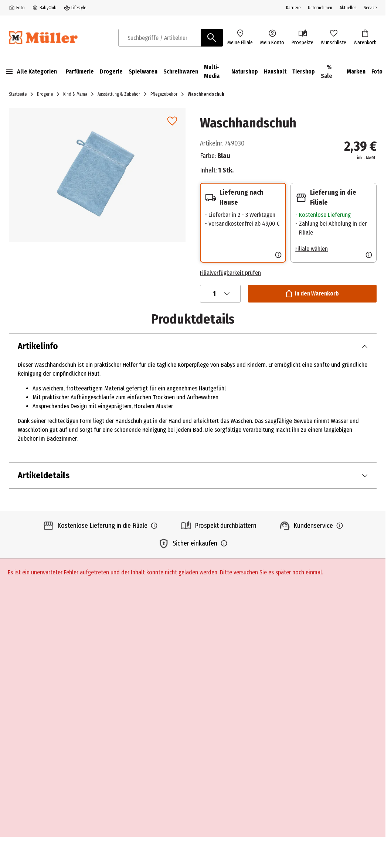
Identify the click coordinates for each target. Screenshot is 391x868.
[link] (172, 121)
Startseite (18, 94)
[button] (97, 175)
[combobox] (160, 38)
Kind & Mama (75, 94)
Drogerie (45, 94)
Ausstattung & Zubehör (119, 94)
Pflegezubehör (164, 94)
